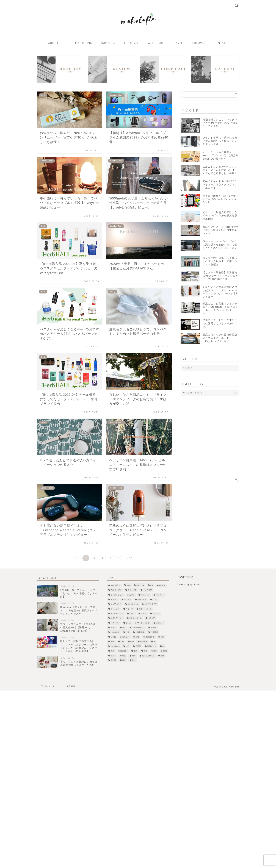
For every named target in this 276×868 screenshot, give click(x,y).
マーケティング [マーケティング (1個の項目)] (143, 623)
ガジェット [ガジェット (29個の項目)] (145, 595)
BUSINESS (108, 43)
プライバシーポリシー (50, 686)
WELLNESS (155, 43)
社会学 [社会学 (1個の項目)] (113, 656)
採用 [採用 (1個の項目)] (132, 642)
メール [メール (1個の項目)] (113, 628)
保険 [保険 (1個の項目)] (162, 637)
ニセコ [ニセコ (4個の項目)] (132, 613)
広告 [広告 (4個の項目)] (112, 642)
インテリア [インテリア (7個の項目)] (147, 590)
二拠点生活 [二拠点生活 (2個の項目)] (115, 632)
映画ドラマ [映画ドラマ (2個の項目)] (152, 646)
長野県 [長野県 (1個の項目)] (113, 660)
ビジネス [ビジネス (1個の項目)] (156, 613)
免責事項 (71, 686)
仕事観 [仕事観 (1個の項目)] (113, 637)
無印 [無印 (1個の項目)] (145, 651)
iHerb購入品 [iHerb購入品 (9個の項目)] (116, 585)
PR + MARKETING (80, 43)
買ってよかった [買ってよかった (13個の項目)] (148, 656)
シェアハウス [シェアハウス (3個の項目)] (116, 604)
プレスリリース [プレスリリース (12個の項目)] (136, 618)
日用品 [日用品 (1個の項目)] (138, 646)
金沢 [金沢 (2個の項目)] (162, 656)
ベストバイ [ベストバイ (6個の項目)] (115, 623)
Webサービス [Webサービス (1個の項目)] (116, 590)
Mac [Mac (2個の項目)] (128, 585)
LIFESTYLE (132, 43)
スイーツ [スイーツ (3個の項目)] (129, 609)
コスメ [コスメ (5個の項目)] (155, 599)
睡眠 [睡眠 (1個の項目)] (165, 651)
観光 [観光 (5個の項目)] (134, 656)
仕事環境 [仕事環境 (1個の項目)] (154, 632)
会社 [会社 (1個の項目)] (137, 637)
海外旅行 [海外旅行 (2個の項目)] (124, 651)
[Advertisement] (210, 427)
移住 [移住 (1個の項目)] (124, 656)
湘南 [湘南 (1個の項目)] (136, 651)
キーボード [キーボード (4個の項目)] (142, 599)
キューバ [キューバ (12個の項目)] (128, 599)
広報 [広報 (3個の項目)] (122, 642)
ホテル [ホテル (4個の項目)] (128, 623)
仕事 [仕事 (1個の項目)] (128, 632)
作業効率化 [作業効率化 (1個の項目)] (150, 637)
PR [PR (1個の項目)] (152, 585)
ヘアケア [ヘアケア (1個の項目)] (151, 618)
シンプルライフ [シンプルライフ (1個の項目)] (151, 604)
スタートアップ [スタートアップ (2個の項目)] (145, 609)
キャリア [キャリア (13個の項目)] (114, 599)
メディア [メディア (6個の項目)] (160, 623)
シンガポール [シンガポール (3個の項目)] (133, 604)
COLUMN (198, 43)
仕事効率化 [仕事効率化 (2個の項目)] (140, 632)
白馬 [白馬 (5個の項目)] (155, 651)
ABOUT (53, 43)
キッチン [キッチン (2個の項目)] (160, 595)
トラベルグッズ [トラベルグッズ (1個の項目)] (117, 613)
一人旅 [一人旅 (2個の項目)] (153, 628)
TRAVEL (177, 43)
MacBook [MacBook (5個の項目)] (140, 585)
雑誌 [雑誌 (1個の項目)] (124, 660)
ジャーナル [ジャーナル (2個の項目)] (115, 609)
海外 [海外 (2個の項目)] (112, 651)
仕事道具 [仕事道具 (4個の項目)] (126, 637)
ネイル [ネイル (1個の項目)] (143, 613)
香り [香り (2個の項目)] (134, 660)
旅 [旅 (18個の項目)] (154, 642)
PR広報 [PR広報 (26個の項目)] (162, 585)
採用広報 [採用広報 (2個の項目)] (144, 642)
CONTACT (221, 43)
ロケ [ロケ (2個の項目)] (124, 628)
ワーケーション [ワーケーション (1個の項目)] (138, 628)
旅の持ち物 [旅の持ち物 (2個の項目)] (115, 646)
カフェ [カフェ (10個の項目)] (132, 595)
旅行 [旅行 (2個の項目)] (128, 646)
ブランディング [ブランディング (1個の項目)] (117, 618)
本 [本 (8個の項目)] (163, 646)
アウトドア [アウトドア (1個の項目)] (132, 590)
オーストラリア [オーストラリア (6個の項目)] (117, 595)
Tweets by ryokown (189, 584)
